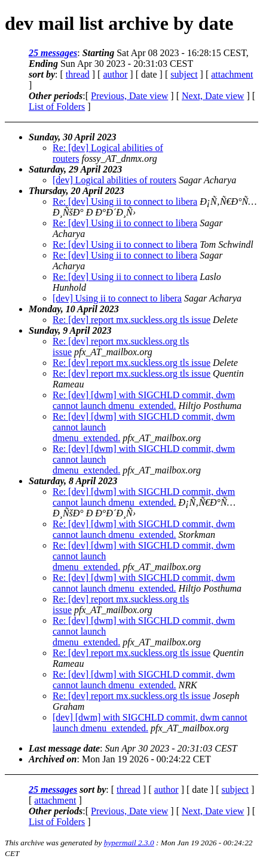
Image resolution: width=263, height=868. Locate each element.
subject (184, 74)
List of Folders (57, 107)
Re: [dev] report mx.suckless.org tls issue (131, 320)
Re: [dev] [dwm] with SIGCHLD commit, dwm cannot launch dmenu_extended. (144, 400)
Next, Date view (213, 96)
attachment (232, 74)
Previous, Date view (129, 96)
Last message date (64, 748)
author (115, 74)
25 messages (53, 53)
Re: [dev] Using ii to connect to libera (125, 201)
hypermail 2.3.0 (129, 843)
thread (78, 74)
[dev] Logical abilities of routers (114, 180)
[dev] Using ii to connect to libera (117, 298)
